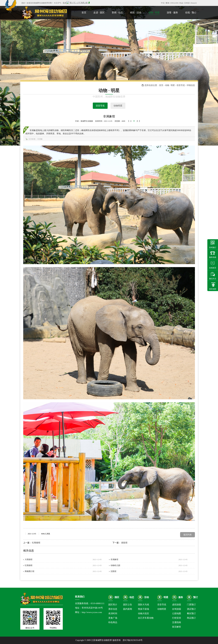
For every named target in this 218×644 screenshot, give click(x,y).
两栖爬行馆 (30, 571)
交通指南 (177, 622)
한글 (181, 3)
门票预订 (191, 605)
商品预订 (191, 618)
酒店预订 (191, 609)
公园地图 (177, 613)
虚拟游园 (177, 605)
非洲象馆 (114, 559)
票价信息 (113, 609)
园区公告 (128, 605)
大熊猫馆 (29, 559)
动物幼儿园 (115, 565)
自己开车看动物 (146, 618)
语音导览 (100, 106)
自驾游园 (177, 609)
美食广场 (113, 618)
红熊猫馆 (36, 543)
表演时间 (113, 613)
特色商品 (113, 622)
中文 (163, 3)
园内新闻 (128, 609)
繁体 (168, 3)
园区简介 (113, 605)
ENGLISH (174, 3)
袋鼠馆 (124, 543)
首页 (161, 85)
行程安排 (177, 618)
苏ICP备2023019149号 (133, 640)
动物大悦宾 (143, 613)
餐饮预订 (191, 613)
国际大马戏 (143, 605)
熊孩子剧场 (143, 609)
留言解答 (177, 627)
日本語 (187, 3)
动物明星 (118, 106)
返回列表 (188, 535)
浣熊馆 (113, 571)
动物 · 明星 (170, 85)
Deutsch (194, 3)
